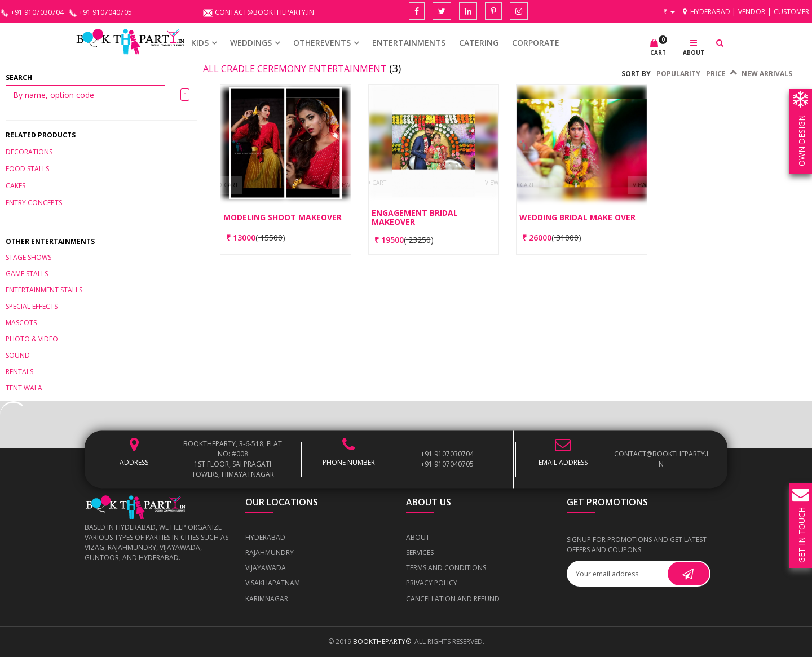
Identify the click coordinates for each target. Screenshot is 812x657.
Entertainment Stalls (44, 290)
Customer (791, 12)
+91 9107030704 (447, 454)
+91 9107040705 (447, 464)
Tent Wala (24, 388)
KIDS (200, 43)
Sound (18, 355)
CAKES (16, 186)
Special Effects (32, 306)
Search (19, 77)
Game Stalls (27, 274)
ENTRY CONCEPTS (34, 203)
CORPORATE (536, 43)
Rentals (19, 372)
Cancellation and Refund (453, 599)
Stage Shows (28, 257)
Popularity (678, 74)
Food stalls (27, 169)
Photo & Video (32, 339)
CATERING (479, 43)
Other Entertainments (50, 241)
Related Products (41, 135)
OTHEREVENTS (322, 43)
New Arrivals (767, 74)
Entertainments (409, 43)
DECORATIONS (29, 152)
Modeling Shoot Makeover (283, 217)
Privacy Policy (432, 583)
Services (420, 552)
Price (721, 74)
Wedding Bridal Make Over (577, 217)
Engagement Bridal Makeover (415, 217)
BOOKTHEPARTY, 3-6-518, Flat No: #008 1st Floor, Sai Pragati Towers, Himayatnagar (233, 459)
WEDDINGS (251, 43)
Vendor (752, 12)
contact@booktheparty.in (661, 459)
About (418, 537)
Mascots (21, 323)
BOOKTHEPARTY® (382, 642)
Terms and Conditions (446, 568)
